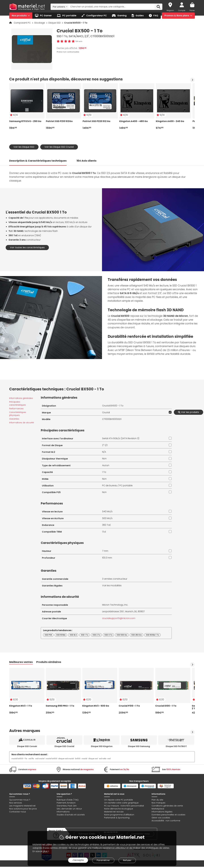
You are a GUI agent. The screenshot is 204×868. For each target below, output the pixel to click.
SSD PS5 (48, 635)
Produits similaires (49, 662)
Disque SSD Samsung (139, 746)
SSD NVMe (61, 635)
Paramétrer (103, 860)
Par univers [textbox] (59, 7)
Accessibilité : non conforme (166, 821)
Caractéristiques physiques (18, 414)
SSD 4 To (108, 635)
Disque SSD (55, 23)
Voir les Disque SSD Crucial (59, 147)
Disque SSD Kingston (102, 746)
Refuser (127, 860)
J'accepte (78, 860)
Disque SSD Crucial (64, 746)
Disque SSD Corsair (27, 746)
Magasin (170, 10)
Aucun (106, 465)
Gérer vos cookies (161, 818)
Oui (104, 532)
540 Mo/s (107, 511)
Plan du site (157, 800)
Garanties (14, 419)
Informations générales (21, 398)
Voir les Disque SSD (24, 147)
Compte (182, 10)
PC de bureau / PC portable (117, 485)
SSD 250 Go (136, 635)
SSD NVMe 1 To (152, 635)
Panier (192, 10)
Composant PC (23, 23)
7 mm (105, 551)
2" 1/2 (105, 445)
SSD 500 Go (122, 635)
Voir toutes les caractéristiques (27, 247)
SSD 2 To (96, 635)
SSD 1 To (85, 635)
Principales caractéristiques (17, 403)
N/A (104, 452)
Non (104, 459)
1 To (104, 472)
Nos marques (158, 803)
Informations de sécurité (22, 423)
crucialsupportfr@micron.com (119, 618)
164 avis (79, 41)
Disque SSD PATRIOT (176, 746)
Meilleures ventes (21, 662)
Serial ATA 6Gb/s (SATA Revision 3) (121, 438)
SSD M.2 (73, 635)
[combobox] (60, 7)
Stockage (40, 23)
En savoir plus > (41, 851)
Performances (16, 409)
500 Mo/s (107, 518)
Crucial (106, 412)
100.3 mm (107, 558)
